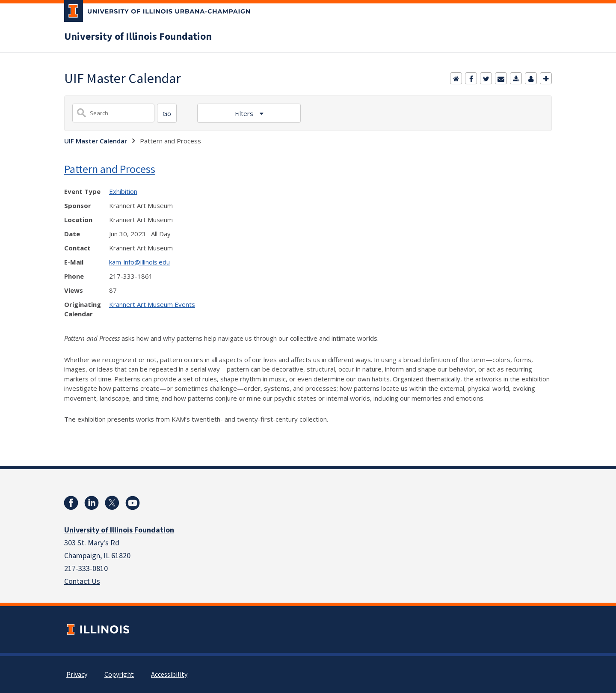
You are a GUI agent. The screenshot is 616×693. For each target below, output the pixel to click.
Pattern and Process (110, 169)
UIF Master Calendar (96, 141)
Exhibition (123, 191)
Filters (245, 113)
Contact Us (82, 581)
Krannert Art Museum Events (152, 304)
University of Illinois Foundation (138, 37)
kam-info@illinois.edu (139, 262)
